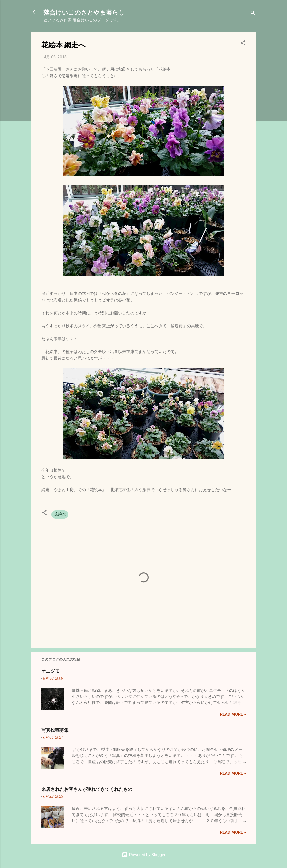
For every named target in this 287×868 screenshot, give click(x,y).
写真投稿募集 (55, 730)
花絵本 (60, 514)
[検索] (253, 14)
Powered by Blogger (144, 855)
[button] (243, 44)
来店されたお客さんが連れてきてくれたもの (87, 789)
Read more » (233, 714)
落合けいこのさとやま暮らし (84, 12)
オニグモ (50, 671)
